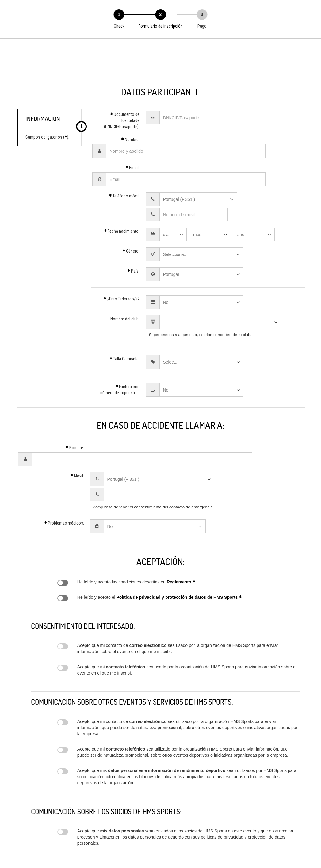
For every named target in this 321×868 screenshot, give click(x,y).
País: (133, 239)
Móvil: (77, 436)
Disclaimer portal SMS (63, 667)
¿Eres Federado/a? (122, 267)
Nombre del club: (125, 287)
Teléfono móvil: (124, 179)
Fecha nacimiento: (122, 199)
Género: (131, 219)
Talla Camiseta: (124, 327)
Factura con (120, 358)
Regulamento (63, 527)
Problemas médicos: (64, 468)
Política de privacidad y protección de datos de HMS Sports (177, 542)
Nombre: (130, 140)
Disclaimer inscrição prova (63, 716)
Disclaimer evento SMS (63, 612)
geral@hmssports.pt (136, 851)
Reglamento (179, 526)
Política (63, 543)
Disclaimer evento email (63, 591)
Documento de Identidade (122, 120)
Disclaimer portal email (63, 694)
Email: (132, 159)
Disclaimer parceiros (63, 776)
